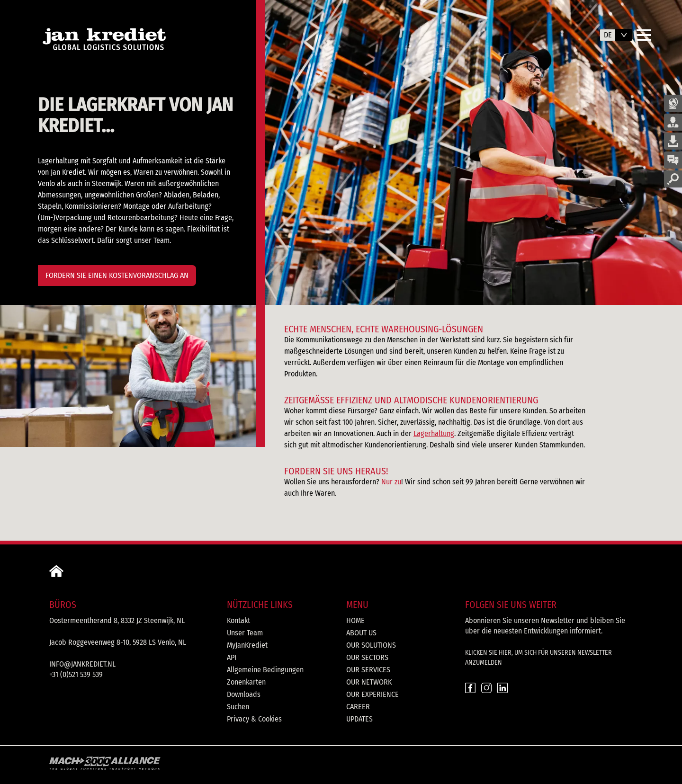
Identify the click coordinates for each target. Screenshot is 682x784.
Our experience (372, 694)
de (608, 35)
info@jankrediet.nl (82, 664)
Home (355, 620)
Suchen (238, 707)
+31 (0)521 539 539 (76, 674)
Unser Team (245, 633)
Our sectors (367, 657)
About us (361, 633)
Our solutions (371, 645)
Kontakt (238, 620)
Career (358, 707)
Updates (359, 719)
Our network (369, 682)
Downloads (244, 694)
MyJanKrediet (247, 645)
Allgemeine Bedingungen (265, 670)
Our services (368, 670)
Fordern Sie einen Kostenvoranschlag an (117, 275)
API (232, 657)
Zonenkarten (246, 682)
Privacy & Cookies (254, 719)
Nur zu (391, 482)
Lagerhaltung (434, 433)
